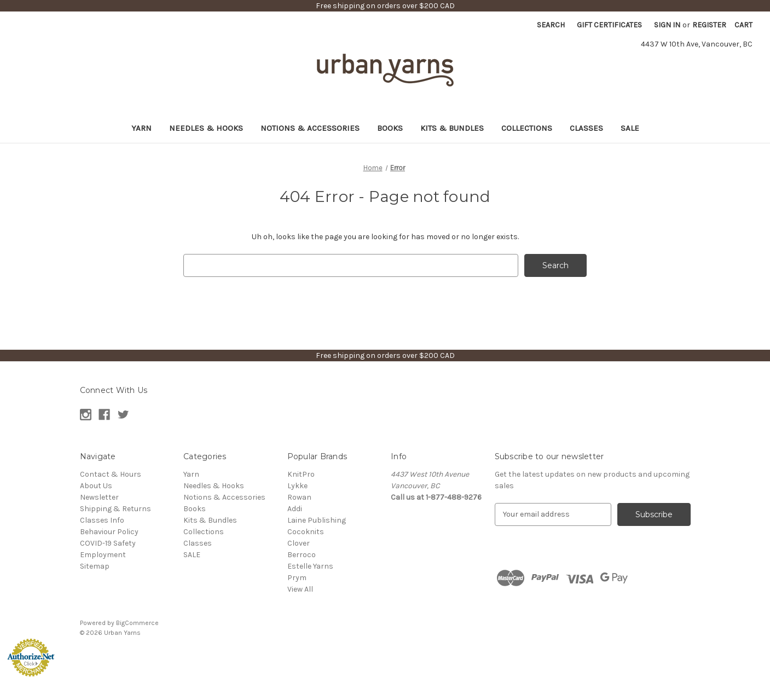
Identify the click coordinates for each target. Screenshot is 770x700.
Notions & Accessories (310, 128)
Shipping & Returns (115, 509)
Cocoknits (306, 532)
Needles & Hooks (206, 128)
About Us (96, 486)
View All (300, 589)
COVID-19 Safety (108, 543)
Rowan (299, 497)
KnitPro (301, 474)
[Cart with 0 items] (743, 25)
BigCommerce (137, 623)
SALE (630, 128)
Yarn (141, 128)
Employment (103, 555)
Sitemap (95, 566)
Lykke (297, 486)
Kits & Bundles (452, 128)
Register (709, 25)
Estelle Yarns (310, 566)
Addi (295, 509)
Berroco (302, 555)
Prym (297, 578)
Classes (586, 128)
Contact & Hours (111, 474)
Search (551, 25)
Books (390, 128)
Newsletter (99, 497)
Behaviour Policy (109, 532)
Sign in (667, 25)
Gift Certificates (609, 25)
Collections (527, 128)
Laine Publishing (317, 520)
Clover (299, 543)
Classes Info (102, 520)
